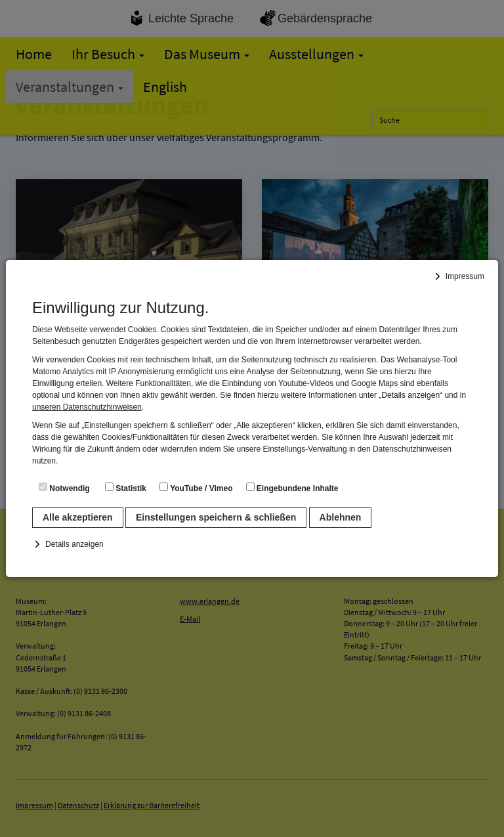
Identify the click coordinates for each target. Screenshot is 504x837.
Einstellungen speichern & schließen (216, 517)
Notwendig (64, 488)
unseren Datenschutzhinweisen (87, 407)
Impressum (465, 276)
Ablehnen (341, 517)
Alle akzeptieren (78, 517)
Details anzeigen (74, 544)
